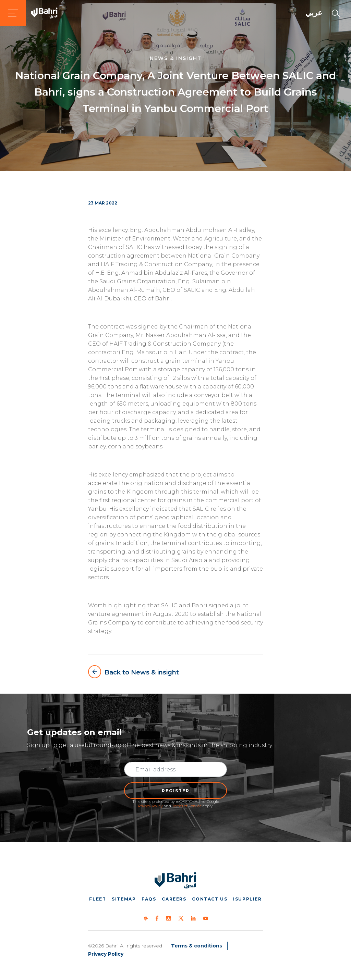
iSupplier (247, 899)
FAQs (149, 899)
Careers (174, 899)
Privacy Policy (150, 806)
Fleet (98, 899)
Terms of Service (187, 806)
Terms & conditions (197, 946)
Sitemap (124, 899)
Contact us (210, 899)
